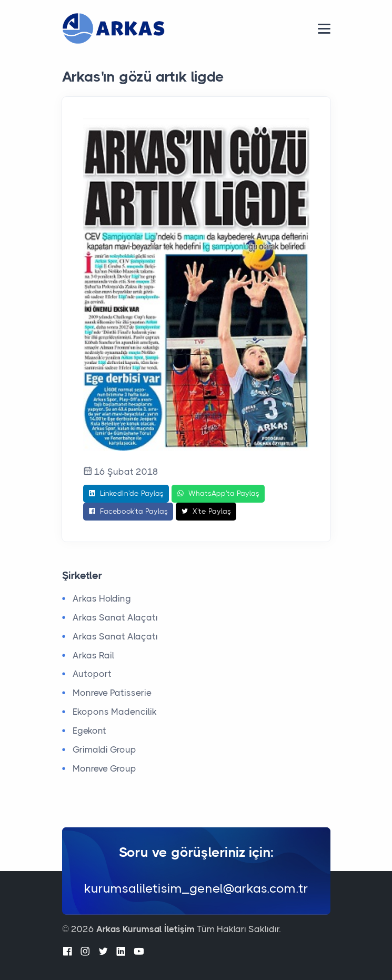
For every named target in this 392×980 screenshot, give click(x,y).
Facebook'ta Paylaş (128, 512)
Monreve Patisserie (112, 693)
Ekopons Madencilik (115, 712)
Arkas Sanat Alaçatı (115, 617)
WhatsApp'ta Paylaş (218, 494)
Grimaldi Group (104, 749)
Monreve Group (104, 768)
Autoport (92, 674)
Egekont (89, 731)
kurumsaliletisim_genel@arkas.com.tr (196, 888)
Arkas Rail (93, 655)
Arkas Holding (102, 598)
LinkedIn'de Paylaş (126, 494)
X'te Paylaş (206, 512)
